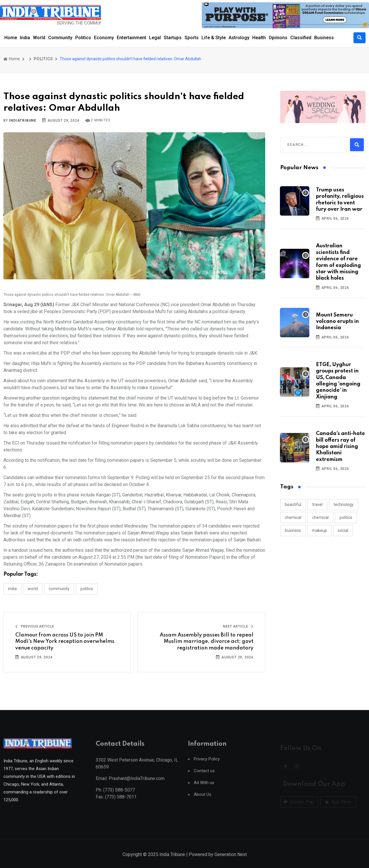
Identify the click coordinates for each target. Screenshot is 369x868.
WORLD (33, 589)
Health (259, 38)
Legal (155, 38)
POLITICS (43, 59)
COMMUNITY (59, 589)
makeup (319, 530)
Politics (83, 38)
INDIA (12, 589)
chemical (293, 517)
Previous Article (35, 626)
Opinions (278, 38)
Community (60, 38)
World (39, 38)
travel (317, 504)
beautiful (293, 504)
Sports (192, 38)
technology (344, 504)
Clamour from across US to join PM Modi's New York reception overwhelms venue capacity (65, 642)
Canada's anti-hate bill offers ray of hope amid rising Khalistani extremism (340, 447)
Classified (301, 38)
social (343, 530)
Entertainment (131, 38)
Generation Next (231, 862)
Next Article (238, 626)
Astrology (239, 38)
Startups (173, 38)
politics (346, 517)
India (25, 38)
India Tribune (172, 862)
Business (324, 38)
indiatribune (23, 120)
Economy (104, 38)
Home (11, 38)
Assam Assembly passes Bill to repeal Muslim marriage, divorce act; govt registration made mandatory (207, 642)
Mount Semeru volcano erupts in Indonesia (337, 322)
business (293, 530)
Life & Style (214, 38)
